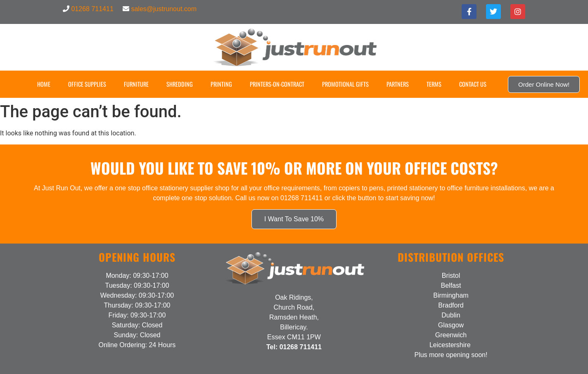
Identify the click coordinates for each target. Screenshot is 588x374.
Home (44, 84)
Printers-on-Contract (277, 84)
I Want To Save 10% (294, 219)
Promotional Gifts (345, 84)
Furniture (136, 84)
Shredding (180, 84)
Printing (221, 84)
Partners (398, 84)
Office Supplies (87, 84)
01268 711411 (92, 9)
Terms (434, 84)
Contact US (473, 84)
